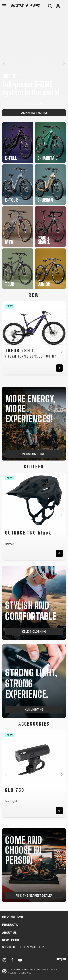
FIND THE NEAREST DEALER (34, 896)
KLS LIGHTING (34, 710)
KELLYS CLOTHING (34, 632)
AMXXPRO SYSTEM (34, 113)
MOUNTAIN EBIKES (34, 454)
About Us (9, 933)
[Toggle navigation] (4, 6)
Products (10, 925)
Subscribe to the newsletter (23, 947)
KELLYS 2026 (34, 104)
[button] (4, 63)
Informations (13, 917)
